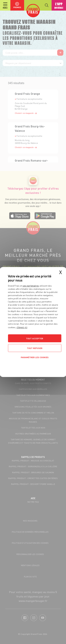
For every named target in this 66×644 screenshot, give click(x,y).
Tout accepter (35, 338)
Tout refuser (35, 348)
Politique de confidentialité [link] (33, 366)
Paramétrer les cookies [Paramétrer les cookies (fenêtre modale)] (35, 357)
